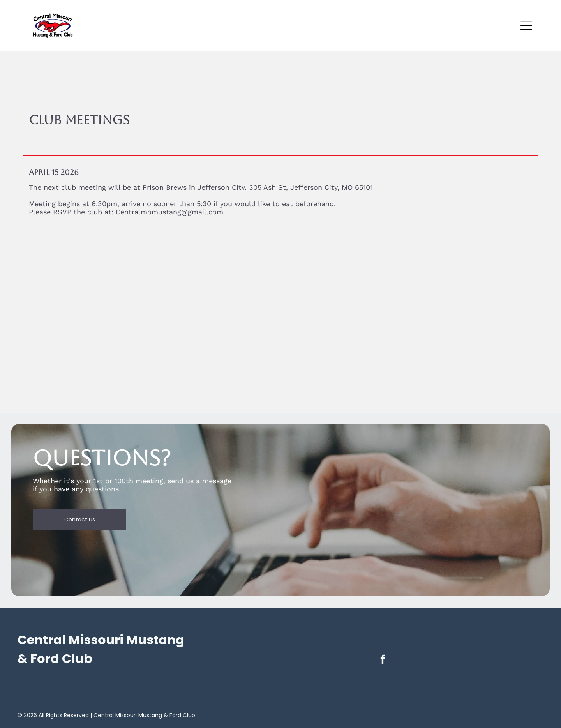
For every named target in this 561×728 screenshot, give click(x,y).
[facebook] (383, 660)
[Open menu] (526, 25)
